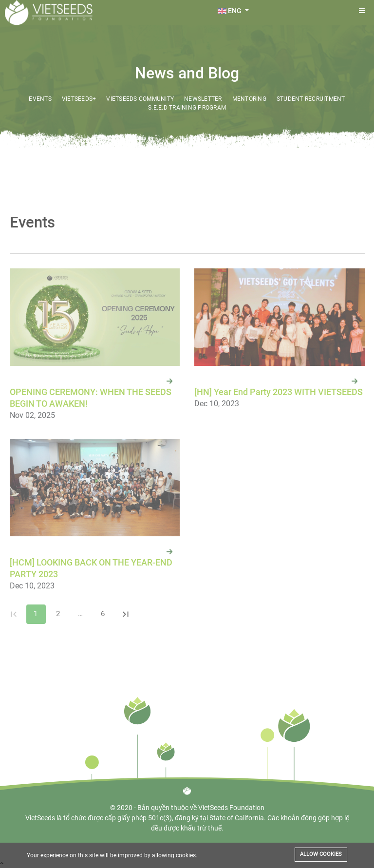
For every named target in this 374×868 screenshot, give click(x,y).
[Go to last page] (126, 614)
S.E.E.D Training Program (187, 108)
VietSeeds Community (140, 99)
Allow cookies (321, 854)
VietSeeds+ (79, 99)
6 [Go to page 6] (103, 614)
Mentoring (249, 99)
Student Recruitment (311, 99)
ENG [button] (230, 11)
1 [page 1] (36, 614)
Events (40, 99)
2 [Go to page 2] (58, 614)
